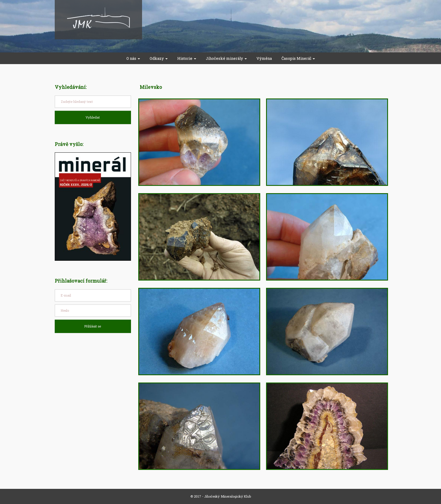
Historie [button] (187, 58)
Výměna (264, 58)
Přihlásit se (93, 326)
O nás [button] (133, 58)
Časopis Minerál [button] (298, 58)
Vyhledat (93, 117)
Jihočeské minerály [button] (226, 58)
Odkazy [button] (159, 58)
